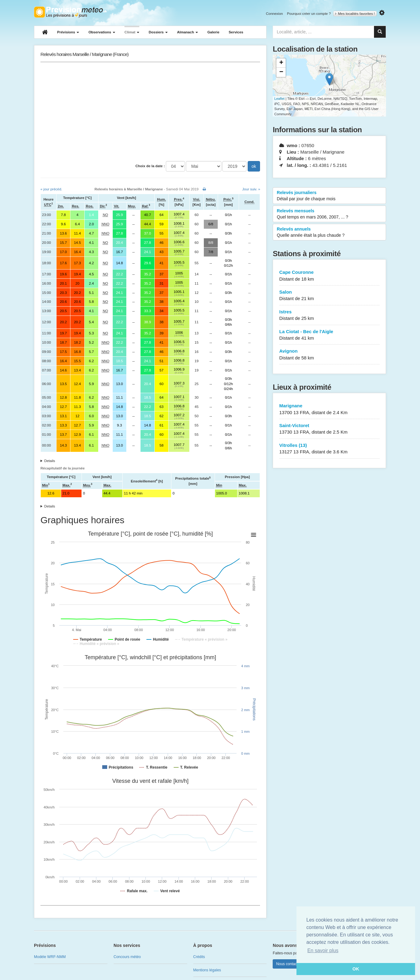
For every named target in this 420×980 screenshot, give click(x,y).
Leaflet (279, 99)
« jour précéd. (51, 189)
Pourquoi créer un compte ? (309, 14)
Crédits (199, 957)
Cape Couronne (329, 276)
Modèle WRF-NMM (50, 957)
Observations (102, 32)
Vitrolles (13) (329, 449)
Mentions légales (207, 970)
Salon (329, 296)
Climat (132, 32)
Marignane (329, 409)
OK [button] (356, 969)
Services (236, 32)
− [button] (281, 72)
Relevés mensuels (329, 214)
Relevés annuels (329, 232)
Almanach (187, 32)
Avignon (329, 355)
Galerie (213, 32)
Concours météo (127, 957)
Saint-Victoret (329, 429)
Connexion (274, 14)
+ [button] (281, 63)
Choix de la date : (150, 166)
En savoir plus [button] (323, 950)
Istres (329, 315)
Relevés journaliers (329, 196)
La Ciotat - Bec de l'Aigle (329, 335)
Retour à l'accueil (70, 12)
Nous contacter (289, 964)
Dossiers (158, 32)
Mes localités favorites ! (355, 14)
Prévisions (68, 32)
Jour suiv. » (251, 189)
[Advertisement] (150, 112)
